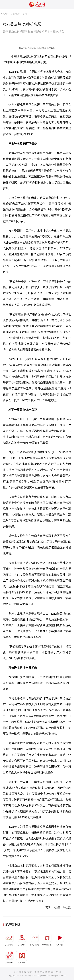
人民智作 (22, 957)
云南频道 (15, 14)
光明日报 (51, 48)
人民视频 (60, 939)
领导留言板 (47, 939)
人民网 (4, 14)
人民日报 (9, 939)
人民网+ (22, 939)
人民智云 (9, 957)
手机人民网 (35, 939)
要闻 (25, 14)
